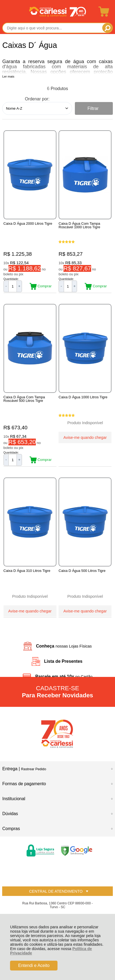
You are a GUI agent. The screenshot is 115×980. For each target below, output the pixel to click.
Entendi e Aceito (34, 965)
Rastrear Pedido (34, 769)
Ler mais (8, 76)
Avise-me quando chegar (85, 437)
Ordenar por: (37, 99)
